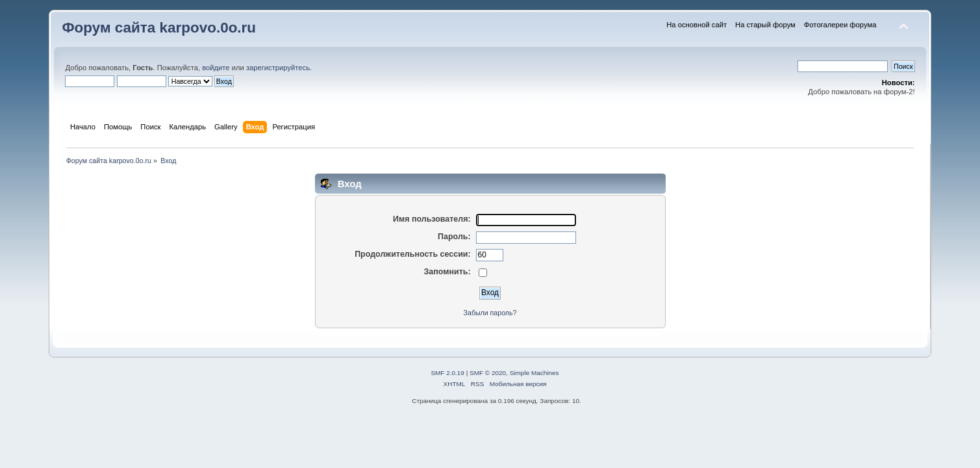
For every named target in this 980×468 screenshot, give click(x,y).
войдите (216, 68)
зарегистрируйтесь (278, 68)
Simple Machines (534, 373)
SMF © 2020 (488, 373)
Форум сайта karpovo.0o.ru (159, 28)
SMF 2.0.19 (447, 373)
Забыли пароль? (490, 313)
